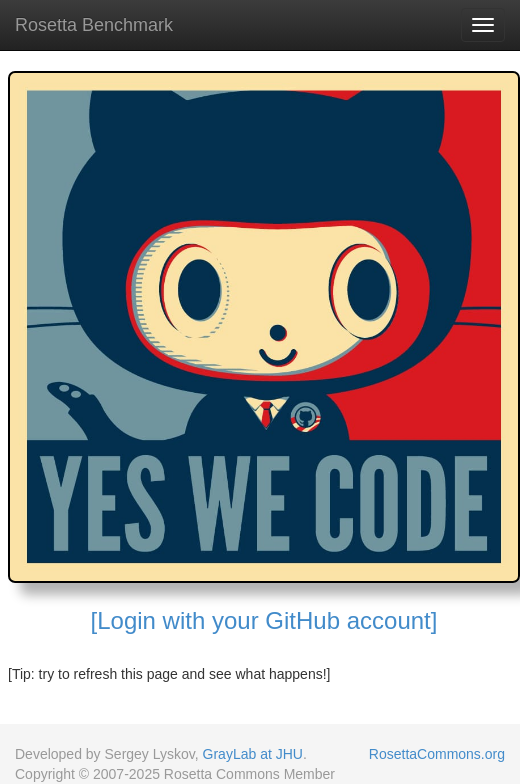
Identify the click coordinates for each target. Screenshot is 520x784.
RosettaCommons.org (437, 754)
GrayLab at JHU (253, 754)
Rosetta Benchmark (94, 25)
